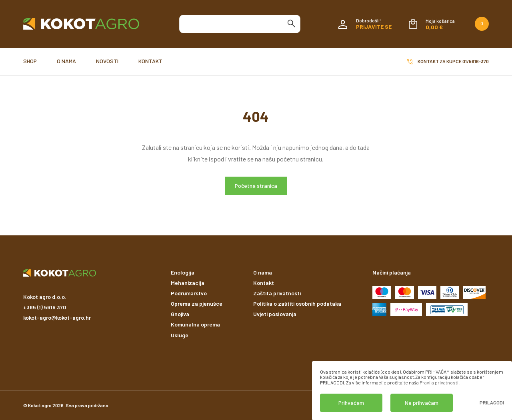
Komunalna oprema (195, 324)
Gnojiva (180, 314)
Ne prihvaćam (422, 403)
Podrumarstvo (189, 293)
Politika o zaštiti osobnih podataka (297, 304)
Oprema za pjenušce (197, 304)
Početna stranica (256, 186)
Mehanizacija (188, 283)
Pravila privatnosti (439, 382)
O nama (66, 61)
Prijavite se (374, 27)
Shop (30, 61)
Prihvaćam (351, 403)
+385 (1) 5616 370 (45, 307)
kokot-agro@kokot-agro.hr (57, 317)
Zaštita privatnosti (277, 293)
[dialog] (412, 391)
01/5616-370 (476, 61)
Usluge (180, 335)
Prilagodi (492, 403)
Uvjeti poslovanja (275, 314)
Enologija (183, 272)
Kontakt (150, 61)
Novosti (107, 61)
